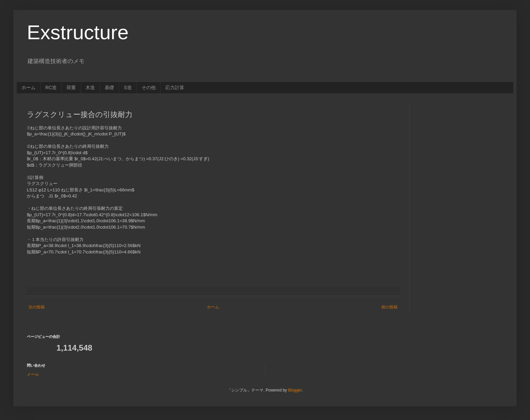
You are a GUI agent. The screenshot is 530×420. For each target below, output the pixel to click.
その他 (149, 87)
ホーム (29, 87)
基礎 (109, 87)
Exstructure (78, 32)
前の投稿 (389, 307)
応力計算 (175, 87)
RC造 (51, 87)
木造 (90, 87)
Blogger (295, 390)
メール (33, 374)
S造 (128, 87)
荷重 (71, 87)
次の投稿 (37, 307)
